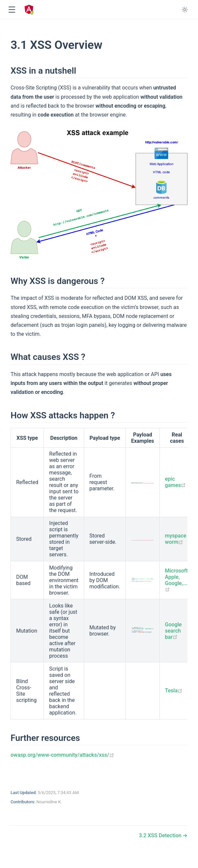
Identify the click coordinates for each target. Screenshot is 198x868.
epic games (175, 482)
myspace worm (176, 539)
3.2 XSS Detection (161, 835)
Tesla (174, 691)
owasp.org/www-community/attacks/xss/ (62, 755)
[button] (12, 10)
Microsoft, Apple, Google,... (177, 580)
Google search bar (173, 631)
